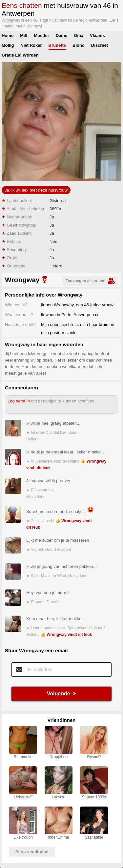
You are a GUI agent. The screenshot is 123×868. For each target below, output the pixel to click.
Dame (61, 35)
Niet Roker (31, 45)
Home (8, 35)
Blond (79, 45)
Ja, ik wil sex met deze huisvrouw (36, 190)
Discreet (100, 45)
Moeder (42, 35)
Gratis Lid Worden (20, 55)
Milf (24, 35)
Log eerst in (19, 401)
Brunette (57, 45)
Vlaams (97, 35)
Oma (79, 35)
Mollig (8, 45)
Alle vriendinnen (32, 851)
